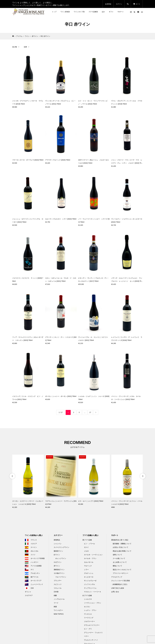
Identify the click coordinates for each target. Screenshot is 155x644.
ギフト (111, 12)
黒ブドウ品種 (87, 540)
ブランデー (58, 581)
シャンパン (58, 544)
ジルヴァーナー (89, 621)
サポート (121, 12)
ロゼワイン (58, 562)
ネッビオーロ (89, 577)
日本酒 (56, 592)
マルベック (88, 566)
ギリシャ (28, 592)
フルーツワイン (61, 577)
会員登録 (108, 4)
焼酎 (55, 595)
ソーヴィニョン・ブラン (93, 603)
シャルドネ (88, 599)
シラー (86, 570)
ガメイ (86, 547)
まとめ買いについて (120, 562)
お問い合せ (115, 592)
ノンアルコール (59, 599)
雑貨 (55, 607)
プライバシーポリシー (121, 573)
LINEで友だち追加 (118, 588)
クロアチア (29, 595)
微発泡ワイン (58, 551)
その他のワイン (59, 573)
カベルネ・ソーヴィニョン (93, 555)
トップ (54, 12)
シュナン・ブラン (90, 610)
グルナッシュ (89, 573)
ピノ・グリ (88, 629)
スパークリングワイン (61, 547)
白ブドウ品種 (87, 595)
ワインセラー (58, 610)
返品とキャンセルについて (122, 570)
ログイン (119, 4)
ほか (103, 12)
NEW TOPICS (59, 614)
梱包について (117, 566)
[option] (28, 482)
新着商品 (57, 540)
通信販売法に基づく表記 (120, 540)
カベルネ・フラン (90, 558)
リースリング (89, 618)
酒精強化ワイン (59, 570)
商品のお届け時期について (122, 551)
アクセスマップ (117, 577)
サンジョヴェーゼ (90, 581)
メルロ (86, 551)
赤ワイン (57, 566)
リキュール (58, 588)
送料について (117, 555)
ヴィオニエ (88, 614)
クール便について (119, 558)
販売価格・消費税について (122, 544)
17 (90, 412)
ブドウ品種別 (93, 12)
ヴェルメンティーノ (91, 640)
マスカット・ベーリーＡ (93, 592)
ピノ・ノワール (89, 544)
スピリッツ (58, 584)
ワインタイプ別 (79, 12)
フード (56, 603)
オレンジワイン (61, 558)
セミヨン (87, 607)
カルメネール (89, 562)
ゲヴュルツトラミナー (92, 625)
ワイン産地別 (65, 12)
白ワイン (57, 555)
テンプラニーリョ (90, 588)
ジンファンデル (89, 584)
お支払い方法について (121, 547)
